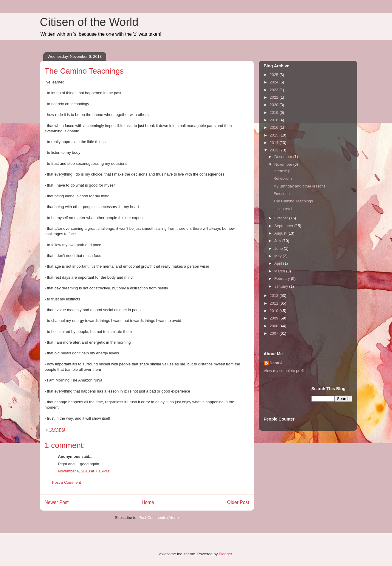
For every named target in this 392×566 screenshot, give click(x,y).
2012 (275, 296)
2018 (275, 120)
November (284, 164)
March (280, 271)
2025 (275, 75)
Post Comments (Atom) (159, 518)
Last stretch (283, 209)
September (284, 226)
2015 (275, 135)
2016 (275, 127)
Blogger (225, 554)
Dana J (276, 363)
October (282, 218)
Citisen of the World (89, 22)
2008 (275, 326)
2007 (275, 333)
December (284, 157)
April (279, 263)
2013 (275, 150)
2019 (275, 113)
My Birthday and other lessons (299, 186)
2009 (275, 318)
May (278, 256)
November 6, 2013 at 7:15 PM (84, 471)
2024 (275, 82)
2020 (275, 105)
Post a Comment (67, 482)
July (278, 241)
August (281, 233)
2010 (275, 311)
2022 (275, 97)
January (282, 286)
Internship (282, 171)
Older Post (238, 502)
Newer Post (57, 502)
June (279, 248)
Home (148, 502)
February (283, 279)
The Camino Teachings (293, 201)
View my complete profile (285, 371)
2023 (275, 90)
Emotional (282, 194)
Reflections (283, 178)
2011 (275, 303)
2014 (275, 143)
